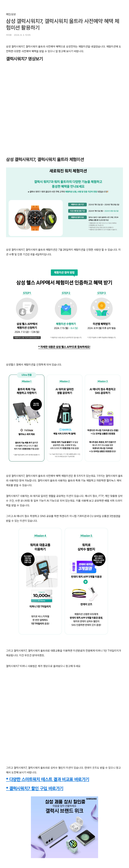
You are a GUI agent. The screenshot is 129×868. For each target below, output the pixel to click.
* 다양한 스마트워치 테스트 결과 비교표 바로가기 (48, 779)
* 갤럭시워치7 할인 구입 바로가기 (35, 788)
